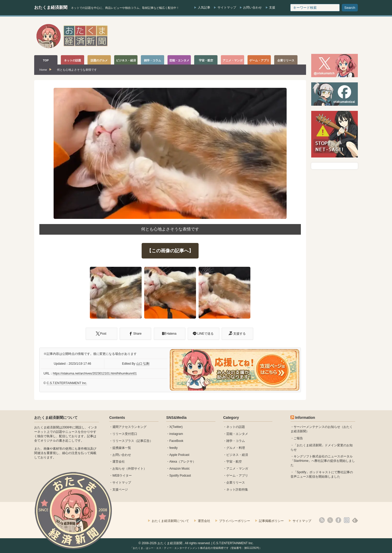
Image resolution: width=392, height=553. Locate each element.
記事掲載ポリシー (271, 521)
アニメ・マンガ (237, 469)
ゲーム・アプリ (237, 476)
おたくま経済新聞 (51, 7)
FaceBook (176, 441)
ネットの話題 (236, 427)
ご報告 (298, 438)
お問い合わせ (252, 8)
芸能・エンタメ (237, 434)
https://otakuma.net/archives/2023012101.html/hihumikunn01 (95, 374)
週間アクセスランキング (129, 427)
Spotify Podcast (180, 476)
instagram (176, 434)
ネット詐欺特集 (237, 490)
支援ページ (120, 490)
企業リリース (236, 483)
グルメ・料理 (236, 448)
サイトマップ (227, 8)
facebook (338, 520)
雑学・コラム (236, 441)
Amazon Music (180, 469)
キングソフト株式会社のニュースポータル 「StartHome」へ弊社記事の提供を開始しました (323, 461)
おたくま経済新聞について (56, 418)
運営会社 (119, 462)
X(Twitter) (176, 427)
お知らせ (119, 469)
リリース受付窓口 (125, 434)
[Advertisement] (264, 36)
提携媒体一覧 (122, 448)
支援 (272, 8)
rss (322, 520)
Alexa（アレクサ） (183, 462)
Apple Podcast (179, 455)
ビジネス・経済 (237, 455)
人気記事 (204, 8)
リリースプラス (123, 441)
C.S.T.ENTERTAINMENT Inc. (67, 383)
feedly (173, 448)
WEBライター (122, 476)
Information (305, 418)
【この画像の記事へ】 (170, 251)
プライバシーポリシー (235, 521)
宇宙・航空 (234, 462)
